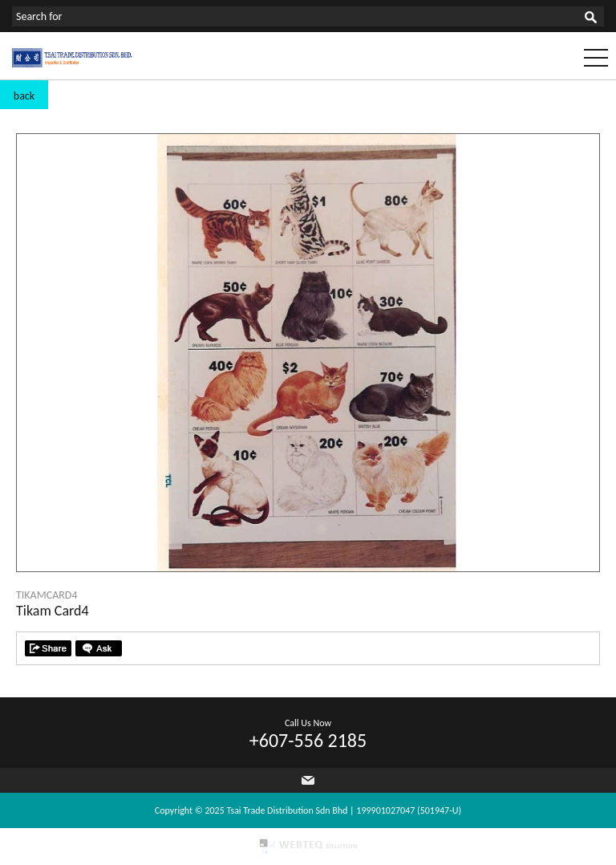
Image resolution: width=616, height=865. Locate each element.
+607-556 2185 (308, 740)
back (24, 96)
